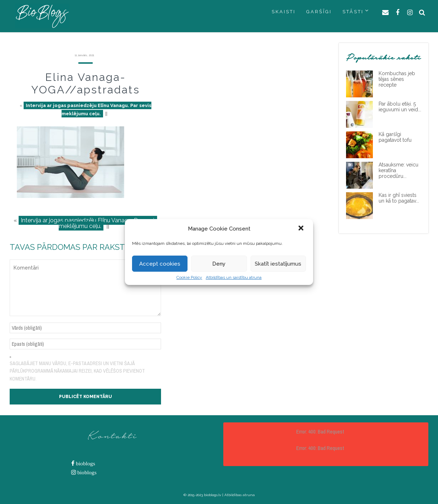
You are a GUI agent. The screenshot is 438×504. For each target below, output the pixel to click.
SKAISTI (284, 12)
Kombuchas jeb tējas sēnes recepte (397, 79)
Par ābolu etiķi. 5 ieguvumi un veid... (400, 107)
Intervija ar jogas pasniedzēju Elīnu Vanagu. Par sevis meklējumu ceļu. (89, 110)
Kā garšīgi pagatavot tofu (395, 137)
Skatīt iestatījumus (278, 264)
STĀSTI (353, 12)
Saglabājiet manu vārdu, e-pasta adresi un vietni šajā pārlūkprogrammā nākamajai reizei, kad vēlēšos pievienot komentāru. (77, 371)
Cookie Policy (189, 277)
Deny (219, 264)
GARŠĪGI (319, 12)
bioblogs (85, 463)
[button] (302, 229)
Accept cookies (160, 264)
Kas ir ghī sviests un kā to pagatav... (399, 198)
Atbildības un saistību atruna (234, 277)
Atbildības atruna (240, 495)
